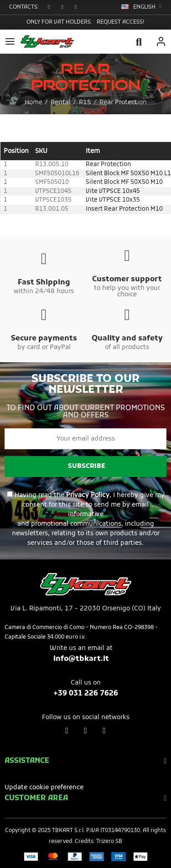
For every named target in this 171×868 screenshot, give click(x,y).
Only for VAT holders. (59, 22)
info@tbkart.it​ (81, 659)
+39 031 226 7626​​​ (86, 694)
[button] (50, 7)
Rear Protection (108, 165)
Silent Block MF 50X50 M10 (124, 182)
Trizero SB (109, 842)
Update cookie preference (44, 788)
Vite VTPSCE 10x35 (113, 200)
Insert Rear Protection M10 (124, 209)
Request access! (121, 22)
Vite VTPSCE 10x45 (113, 191)
